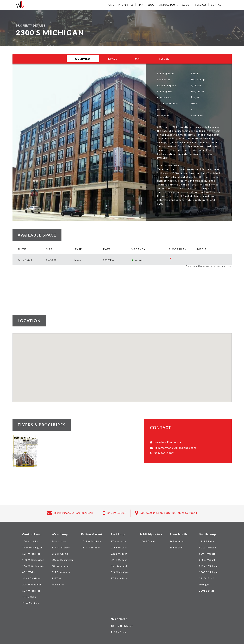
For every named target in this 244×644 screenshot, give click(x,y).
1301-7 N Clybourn (122, 626)
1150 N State (118, 632)
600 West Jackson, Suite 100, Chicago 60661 (169, 513)
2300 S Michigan (209, 572)
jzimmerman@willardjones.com (176, 448)
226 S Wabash (119, 554)
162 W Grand (177, 541)
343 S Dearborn (32, 578)
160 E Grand (148, 541)
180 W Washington (33, 560)
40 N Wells (29, 572)
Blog (151, 5)
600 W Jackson (61, 566)
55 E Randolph (119, 566)
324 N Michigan (120, 572)
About (187, 5)
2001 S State (207, 591)
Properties (126, 5)
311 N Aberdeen (91, 548)
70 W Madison (31, 603)
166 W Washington (33, 566)
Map (140, 5)
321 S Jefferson (61, 572)
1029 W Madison (91, 541)
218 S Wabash (119, 548)
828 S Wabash (207, 560)
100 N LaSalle (30, 541)
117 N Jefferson (61, 548)
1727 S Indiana (208, 541)
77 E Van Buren (120, 578)
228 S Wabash (119, 560)
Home (110, 5)
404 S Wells (29, 597)
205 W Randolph (32, 585)
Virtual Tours (168, 5)
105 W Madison (31, 554)
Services (201, 5)
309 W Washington (63, 560)
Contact (217, 5)
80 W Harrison (208, 548)
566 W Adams (60, 554)
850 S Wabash (207, 554)
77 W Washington (32, 548)
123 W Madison (31, 591)
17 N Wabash (118, 541)
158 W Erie (176, 548)
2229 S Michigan (209, 566)
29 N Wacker (59, 541)
